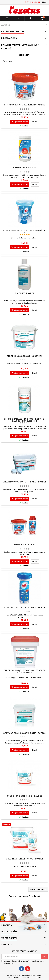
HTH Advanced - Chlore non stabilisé (25, 105)
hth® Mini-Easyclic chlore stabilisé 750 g (25, 231)
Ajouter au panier (20, 122)
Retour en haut (38, 889)
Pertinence (16, 61)
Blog (44, 2)
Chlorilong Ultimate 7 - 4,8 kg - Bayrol (25, 482)
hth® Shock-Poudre (25, 545)
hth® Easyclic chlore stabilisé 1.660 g (25, 607)
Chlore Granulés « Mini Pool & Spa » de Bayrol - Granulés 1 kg (25, 420)
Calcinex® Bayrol (25, 293)
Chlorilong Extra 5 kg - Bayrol (25, 796)
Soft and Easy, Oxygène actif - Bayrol (25, 733)
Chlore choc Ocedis (25, 168)
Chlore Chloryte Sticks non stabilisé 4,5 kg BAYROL (25, 671)
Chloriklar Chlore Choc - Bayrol (25, 859)
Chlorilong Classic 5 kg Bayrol (25, 356)
